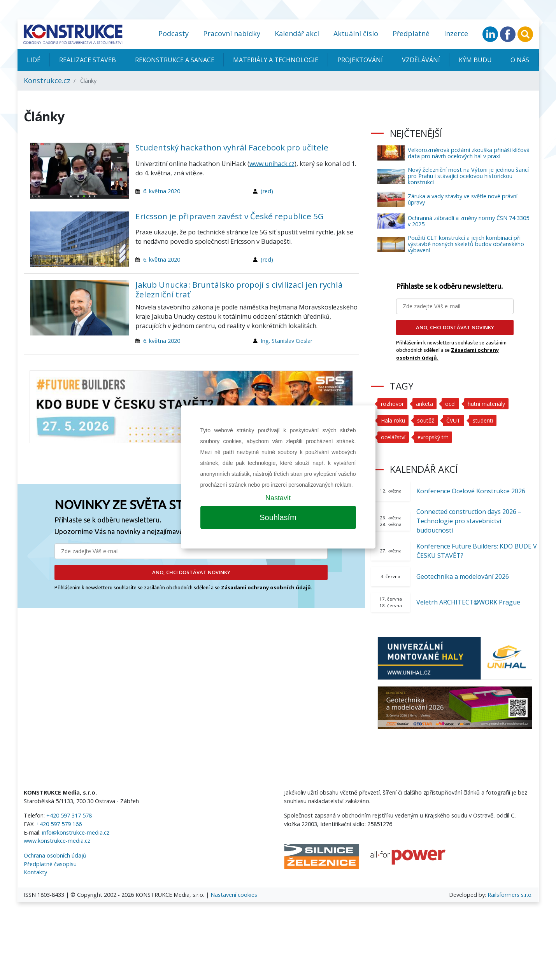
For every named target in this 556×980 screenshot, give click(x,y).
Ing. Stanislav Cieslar (287, 341)
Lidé (34, 60)
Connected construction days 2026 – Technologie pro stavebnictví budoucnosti (469, 521)
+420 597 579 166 (59, 824)
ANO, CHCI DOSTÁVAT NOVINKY (191, 572)
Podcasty (174, 33)
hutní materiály (487, 404)
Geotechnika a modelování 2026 (463, 576)
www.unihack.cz (272, 164)
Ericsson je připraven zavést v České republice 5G (230, 216)
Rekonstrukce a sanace (175, 60)
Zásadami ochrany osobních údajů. (267, 587)
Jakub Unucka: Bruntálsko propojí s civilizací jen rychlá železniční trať (239, 289)
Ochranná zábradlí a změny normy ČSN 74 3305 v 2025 (468, 221)
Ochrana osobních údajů (55, 855)
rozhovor (392, 404)
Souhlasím (278, 517)
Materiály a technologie (276, 60)
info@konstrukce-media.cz (76, 832)
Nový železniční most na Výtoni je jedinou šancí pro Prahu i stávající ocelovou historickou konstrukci (468, 176)
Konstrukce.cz (47, 80)
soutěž (426, 420)
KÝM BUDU (475, 60)
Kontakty (35, 872)
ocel (451, 404)
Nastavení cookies (234, 895)
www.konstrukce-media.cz (57, 841)
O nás (520, 60)
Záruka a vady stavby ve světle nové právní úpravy (463, 199)
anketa (425, 404)
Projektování (360, 60)
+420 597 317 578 (69, 815)
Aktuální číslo (356, 33)
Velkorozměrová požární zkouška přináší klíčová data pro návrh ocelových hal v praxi (469, 153)
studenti (485, 420)
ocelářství (393, 437)
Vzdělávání (421, 60)
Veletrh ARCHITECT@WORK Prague (468, 602)
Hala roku (393, 420)
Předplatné (411, 33)
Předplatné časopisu (50, 864)
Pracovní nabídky (232, 33)
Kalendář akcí (297, 33)
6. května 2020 (162, 191)
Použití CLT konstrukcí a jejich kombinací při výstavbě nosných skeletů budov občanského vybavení (466, 244)
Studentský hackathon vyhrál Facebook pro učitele (232, 147)
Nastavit (278, 498)
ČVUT (454, 420)
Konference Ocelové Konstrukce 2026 (471, 491)
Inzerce (456, 33)
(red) (267, 191)
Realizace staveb (88, 60)
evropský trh (434, 437)
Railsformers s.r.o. (510, 895)
